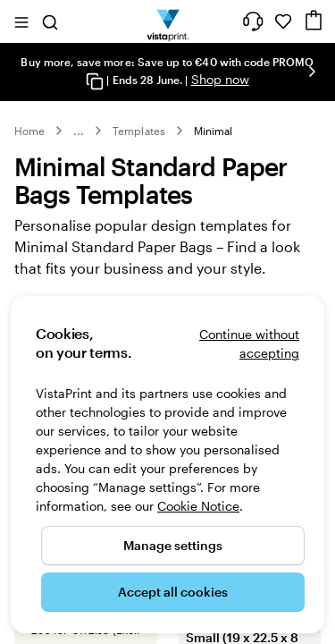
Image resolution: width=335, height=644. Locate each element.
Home (29, 131)
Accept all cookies (173, 592)
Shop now (220, 79)
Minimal (213, 131)
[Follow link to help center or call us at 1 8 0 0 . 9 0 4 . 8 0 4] (253, 21)
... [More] (79, 131)
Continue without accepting (249, 343)
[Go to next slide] (312, 72)
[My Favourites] (283, 21)
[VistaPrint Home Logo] (167, 21)
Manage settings (173, 545)
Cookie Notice (198, 506)
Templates (139, 131)
